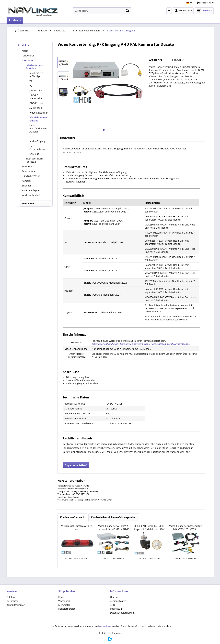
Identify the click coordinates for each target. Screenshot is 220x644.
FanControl (28, 56)
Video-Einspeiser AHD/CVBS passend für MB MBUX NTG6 (113, 528)
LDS (31, 136)
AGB (112, 605)
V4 (31, 81)
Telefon (11, 597)
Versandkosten (118, 601)
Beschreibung (68, 138)
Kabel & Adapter (31, 190)
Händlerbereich (67, 609)
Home (62, 597)
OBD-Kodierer (37, 103)
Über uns (115, 597)
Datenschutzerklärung (122, 613)
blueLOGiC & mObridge (36, 75)
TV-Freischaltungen (38, 147)
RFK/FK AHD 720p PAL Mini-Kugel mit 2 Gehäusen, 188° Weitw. (149, 528)
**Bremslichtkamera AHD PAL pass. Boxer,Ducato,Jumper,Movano (77, 528)
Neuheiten (28, 203)
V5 (31, 86)
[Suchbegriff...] (102, 11)
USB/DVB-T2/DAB (31, 176)
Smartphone (29, 171)
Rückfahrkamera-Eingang (39, 119)
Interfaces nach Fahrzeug (34, 160)
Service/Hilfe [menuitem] (204, 3)
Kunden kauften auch (72, 517)
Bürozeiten (13, 601)
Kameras (27, 181)
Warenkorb (64, 601)
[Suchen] (127, 11)
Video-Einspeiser (39, 113)
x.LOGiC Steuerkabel (36, 97)
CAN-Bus (34, 154)
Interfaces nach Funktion (34, 67)
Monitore (27, 166)
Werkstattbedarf (31, 195)
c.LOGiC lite (36, 90)
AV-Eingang (36, 108)
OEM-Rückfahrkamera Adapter (38, 128)
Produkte (24, 45)
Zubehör (27, 186)
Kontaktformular (16, 605)
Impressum (116, 609)
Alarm (25, 51)
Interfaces (28, 60)
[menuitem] (102, 11)
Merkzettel (64, 605)
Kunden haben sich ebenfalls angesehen (114, 517)
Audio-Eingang (37, 141)
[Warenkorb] (204, 11)
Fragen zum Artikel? (76, 465)
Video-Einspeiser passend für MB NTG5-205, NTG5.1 (185, 528)
